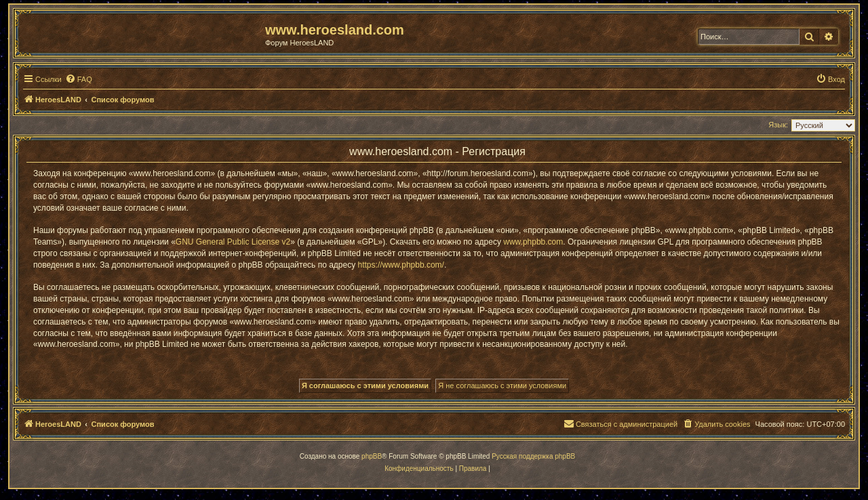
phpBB (372, 456)
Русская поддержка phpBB (533, 456)
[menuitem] (79, 79)
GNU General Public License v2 (233, 242)
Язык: (778, 125)
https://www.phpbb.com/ (401, 265)
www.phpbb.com (533, 242)
